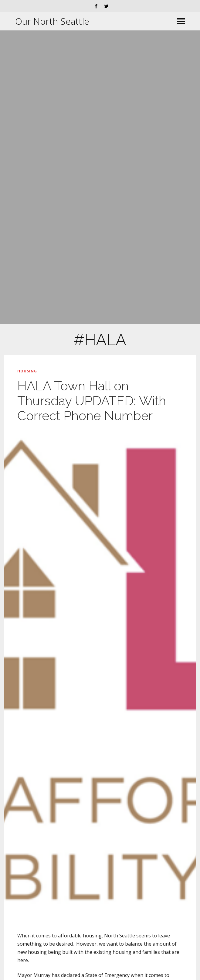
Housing (27, 371)
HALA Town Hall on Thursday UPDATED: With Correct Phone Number (92, 401)
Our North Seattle (52, 21)
